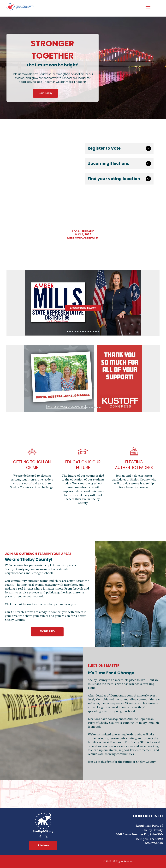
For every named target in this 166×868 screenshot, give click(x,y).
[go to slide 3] (73, 332)
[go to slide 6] (80, 332)
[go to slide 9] (88, 332)
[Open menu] (148, 8)
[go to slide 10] (91, 332)
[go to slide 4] (75, 332)
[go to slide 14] (100, 407)
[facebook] (40, 837)
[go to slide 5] (78, 332)
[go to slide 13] (99, 332)
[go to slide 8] (86, 332)
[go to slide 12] (96, 332)
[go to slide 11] (93, 332)
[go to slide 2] (70, 332)
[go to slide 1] (67, 332)
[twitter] (46, 837)
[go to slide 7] (83, 332)
